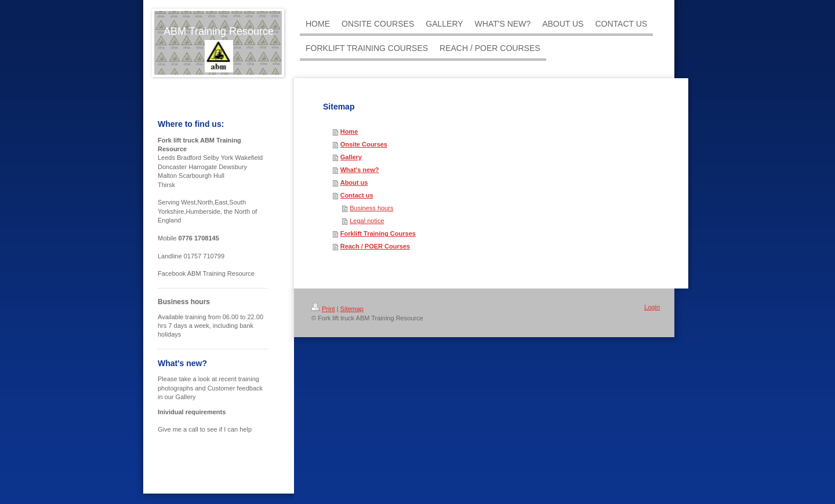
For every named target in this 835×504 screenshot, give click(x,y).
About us (354, 182)
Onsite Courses (364, 144)
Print (323, 309)
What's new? (360, 170)
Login (652, 307)
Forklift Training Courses (378, 233)
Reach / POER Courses (375, 246)
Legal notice (367, 221)
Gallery (351, 157)
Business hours (371, 208)
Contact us (357, 195)
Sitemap (352, 309)
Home (349, 132)
